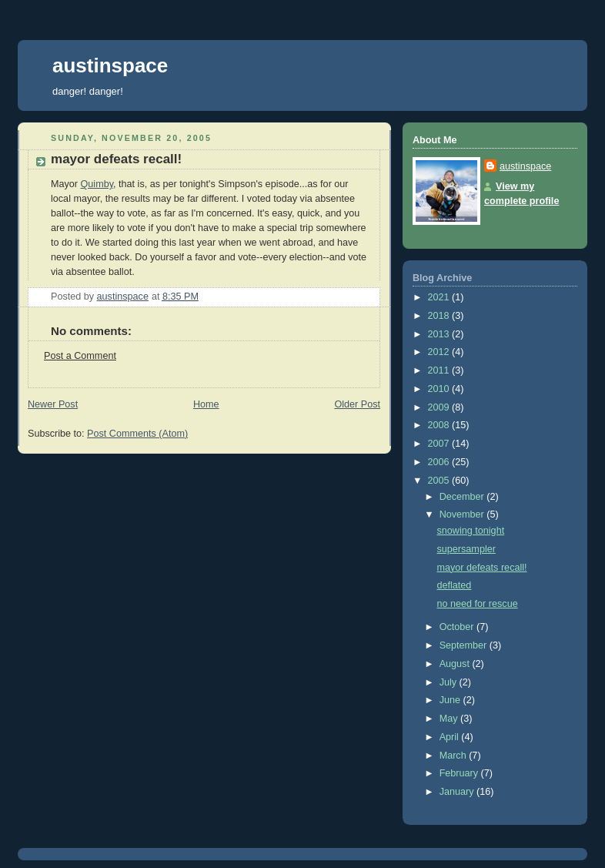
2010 (440, 389)
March (455, 756)
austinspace (110, 65)
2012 (440, 352)
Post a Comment (80, 356)
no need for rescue (478, 604)
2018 (440, 316)
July (450, 682)
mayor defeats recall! (482, 568)
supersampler (466, 549)
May (450, 719)
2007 (440, 444)
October (458, 627)
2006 (440, 462)
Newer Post (53, 404)
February (460, 773)
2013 (440, 334)
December (463, 497)
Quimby (97, 184)
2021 (440, 297)
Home (206, 404)
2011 (440, 370)
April (451, 737)
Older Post (357, 404)
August (456, 664)
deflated (455, 585)
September (465, 645)
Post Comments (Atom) (137, 434)
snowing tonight (471, 531)
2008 (440, 425)
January (458, 792)
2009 (440, 407)
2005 (440, 481)
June (451, 700)
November (463, 514)
